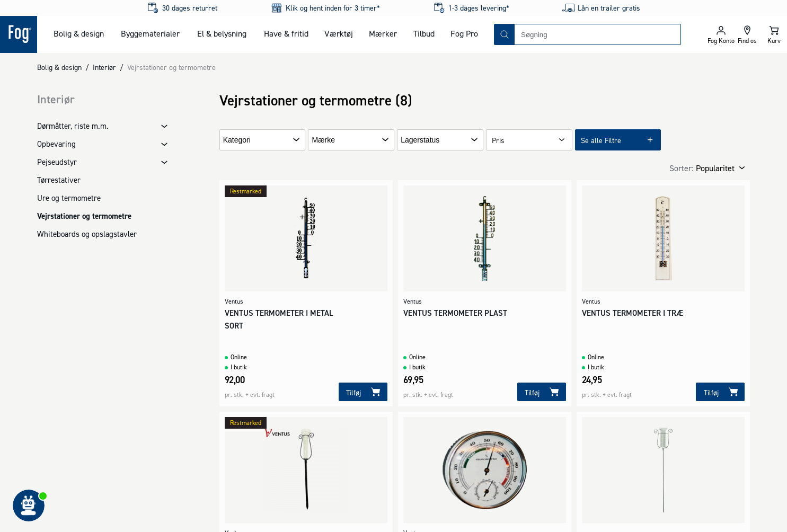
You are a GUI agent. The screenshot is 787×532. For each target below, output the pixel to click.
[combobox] (598, 34)
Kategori (237, 140)
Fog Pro (464, 33)
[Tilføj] (363, 392)
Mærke (323, 140)
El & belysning (222, 33)
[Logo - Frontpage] (19, 34)
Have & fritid (286, 33)
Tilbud (424, 33)
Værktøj (339, 33)
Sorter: (681, 168)
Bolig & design (79, 33)
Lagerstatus (420, 140)
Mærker (383, 33)
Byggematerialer (150, 33)
